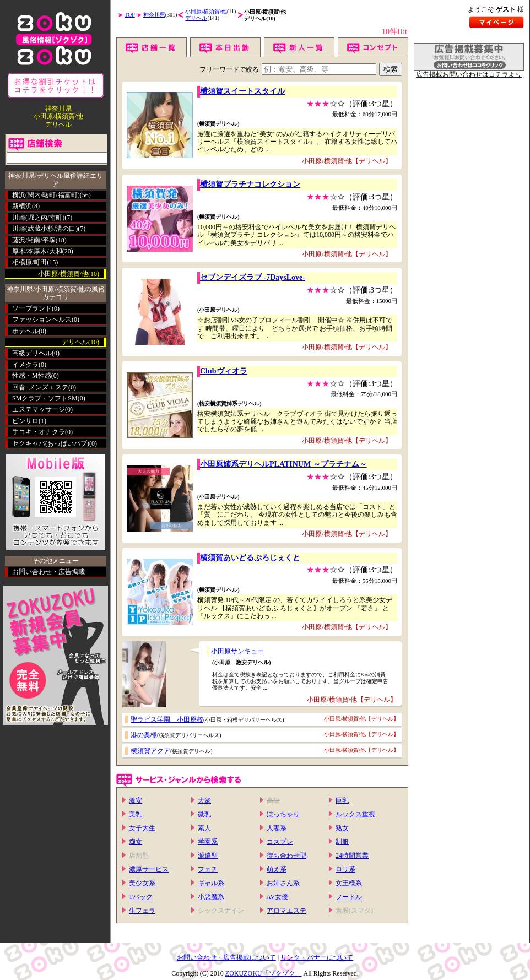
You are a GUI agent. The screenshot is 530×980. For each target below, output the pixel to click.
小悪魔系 (211, 897)
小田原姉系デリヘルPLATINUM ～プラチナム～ (283, 464)
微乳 (204, 814)
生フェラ (142, 911)
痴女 (136, 842)
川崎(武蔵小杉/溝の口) (45, 229)
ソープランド (32, 308)
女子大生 (142, 828)
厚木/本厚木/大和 (37, 251)
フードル (349, 897)
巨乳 (342, 800)
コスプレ (280, 842)
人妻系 (277, 828)
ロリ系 (345, 869)
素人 (204, 828)
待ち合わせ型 (286, 856)
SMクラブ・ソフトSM (45, 398)
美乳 (136, 814)
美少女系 (142, 883)
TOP (130, 15)
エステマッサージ (39, 409)
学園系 (208, 842)
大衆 (204, 800)
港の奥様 (144, 735)
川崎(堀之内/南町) (38, 218)
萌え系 (277, 869)
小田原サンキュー (237, 651)
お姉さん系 (283, 883)
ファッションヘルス (42, 320)
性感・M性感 (32, 376)
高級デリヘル (32, 353)
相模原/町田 (29, 262)
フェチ (208, 869)
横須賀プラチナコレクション (250, 184)
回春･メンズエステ (40, 387)
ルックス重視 (355, 814)
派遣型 (208, 856)
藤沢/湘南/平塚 (34, 240)
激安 (136, 800)
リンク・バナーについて (317, 957)
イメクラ (25, 365)
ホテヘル (25, 331)
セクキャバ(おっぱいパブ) (51, 443)
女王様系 (349, 883)
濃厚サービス (149, 869)
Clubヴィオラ (224, 371)
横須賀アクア (150, 751)
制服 (342, 842)
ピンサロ (25, 421)
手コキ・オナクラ (39, 432)
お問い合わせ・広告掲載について (226, 957)
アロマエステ (286, 911)
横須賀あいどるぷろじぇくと (250, 558)
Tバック (141, 897)
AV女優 (277, 897)
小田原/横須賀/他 (206, 11)
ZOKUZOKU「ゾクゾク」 (264, 973)
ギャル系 (211, 883)
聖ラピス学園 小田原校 (167, 719)
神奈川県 (154, 15)
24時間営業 (352, 856)
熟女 (342, 828)
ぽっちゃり (283, 814)
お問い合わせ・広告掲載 (48, 572)
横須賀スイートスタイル (242, 91)
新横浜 (22, 206)
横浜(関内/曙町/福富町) (46, 195)
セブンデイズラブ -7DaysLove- (253, 277)
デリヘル (196, 18)
